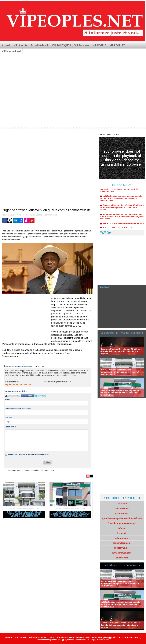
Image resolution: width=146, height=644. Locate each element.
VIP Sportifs (21, 45)
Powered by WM (103, 640)
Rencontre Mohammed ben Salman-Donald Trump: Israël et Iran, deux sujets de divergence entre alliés (122, 218)
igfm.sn (122, 528)
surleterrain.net (122, 548)
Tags (93, 640)
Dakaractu (122, 504)
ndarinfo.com (122, 538)
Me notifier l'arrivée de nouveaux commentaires (28, 454)
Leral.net (122, 533)
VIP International (11, 51)
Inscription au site (82, 640)
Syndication (69, 640)
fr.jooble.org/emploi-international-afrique (122, 518)
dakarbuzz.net (122, 509)
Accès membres (43, 640)
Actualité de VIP (40, 45)
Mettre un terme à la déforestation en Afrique (123, 225)
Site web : (9, 418)
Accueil (6, 45)
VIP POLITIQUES (61, 45)
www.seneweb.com (122, 553)
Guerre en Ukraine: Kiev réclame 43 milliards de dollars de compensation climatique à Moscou (122, 209)
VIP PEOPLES (117, 45)
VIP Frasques (82, 45)
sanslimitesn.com (122, 543)
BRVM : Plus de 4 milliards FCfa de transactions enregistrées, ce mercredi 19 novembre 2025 (24, 514)
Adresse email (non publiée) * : (18, 409)
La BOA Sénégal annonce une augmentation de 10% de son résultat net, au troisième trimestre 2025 (70, 514)
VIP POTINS (99, 45)
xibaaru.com (122, 558)
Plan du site (56, 640)
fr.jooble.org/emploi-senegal (122, 523)
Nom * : (8, 400)
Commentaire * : (12, 427)
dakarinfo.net (122, 513)
